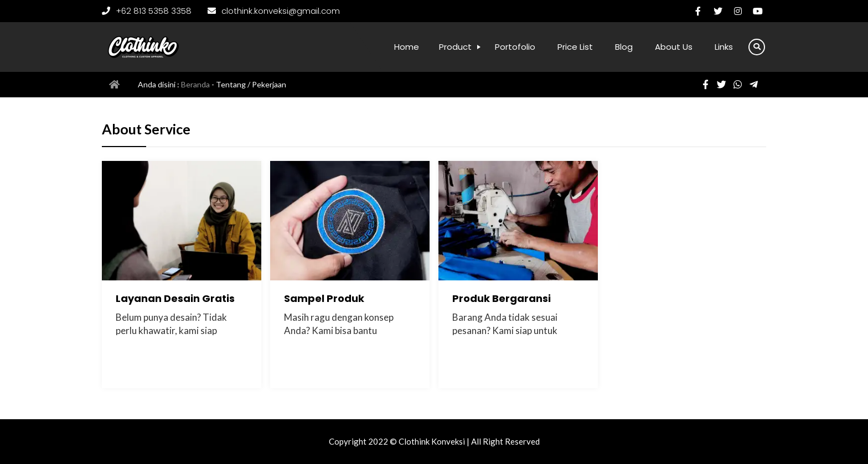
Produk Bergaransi (502, 298)
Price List (575, 47)
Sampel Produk (324, 298)
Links (724, 47)
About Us (674, 47)
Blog (624, 47)
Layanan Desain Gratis (175, 298)
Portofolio (515, 47)
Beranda (195, 84)
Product (455, 47)
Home (407, 47)
